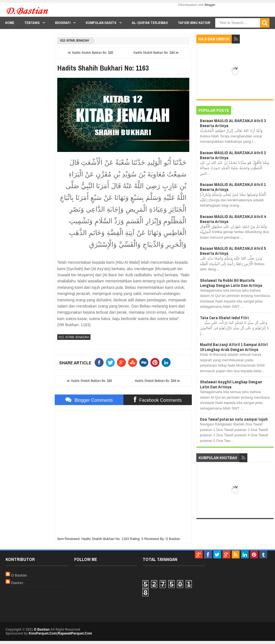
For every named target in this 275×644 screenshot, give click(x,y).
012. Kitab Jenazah (75, 41)
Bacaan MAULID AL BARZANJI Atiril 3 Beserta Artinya (233, 123)
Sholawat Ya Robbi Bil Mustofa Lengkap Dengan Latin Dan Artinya (231, 283)
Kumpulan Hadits (101, 23)
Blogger (210, 5)
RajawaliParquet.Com (75, 633)
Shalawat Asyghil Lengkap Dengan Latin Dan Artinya (231, 384)
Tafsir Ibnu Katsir (194, 23)
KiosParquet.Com (43, 633)
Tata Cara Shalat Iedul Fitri (224, 318)
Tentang (32, 23)
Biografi (63, 23)
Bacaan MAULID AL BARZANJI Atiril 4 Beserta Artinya (233, 219)
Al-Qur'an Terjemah (150, 23)
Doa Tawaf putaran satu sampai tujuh (234, 419)
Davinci (17, 583)
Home (10, 23)
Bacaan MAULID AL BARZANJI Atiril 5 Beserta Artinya (233, 251)
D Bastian (19, 575)
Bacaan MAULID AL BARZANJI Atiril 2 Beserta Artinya (233, 155)
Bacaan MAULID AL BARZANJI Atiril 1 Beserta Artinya (233, 187)
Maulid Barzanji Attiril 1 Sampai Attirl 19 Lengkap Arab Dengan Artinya (234, 347)
